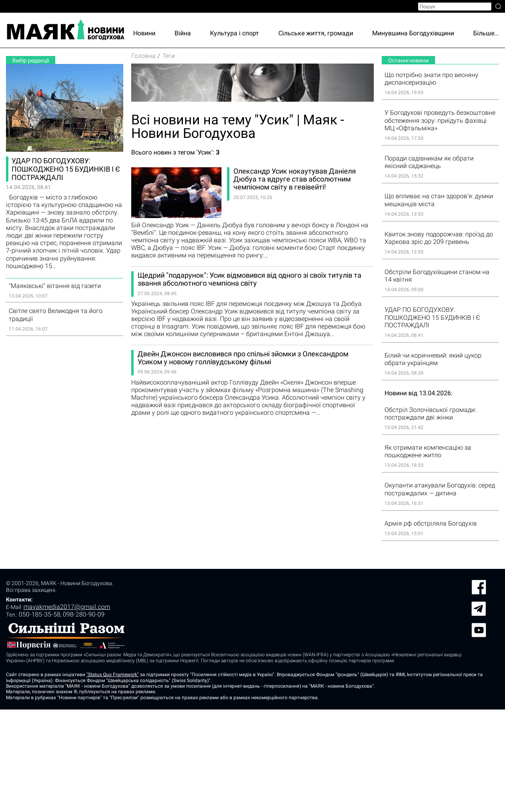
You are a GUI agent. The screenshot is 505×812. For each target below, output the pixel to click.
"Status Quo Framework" (113, 777)
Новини (144, 33)
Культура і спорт (234, 33)
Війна (183, 33)
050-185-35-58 (40, 717)
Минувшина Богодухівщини (413, 33)
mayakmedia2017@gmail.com (67, 709)
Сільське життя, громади (316, 33)
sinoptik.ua (87, 642)
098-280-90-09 (84, 717)
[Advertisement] (65, 463)
